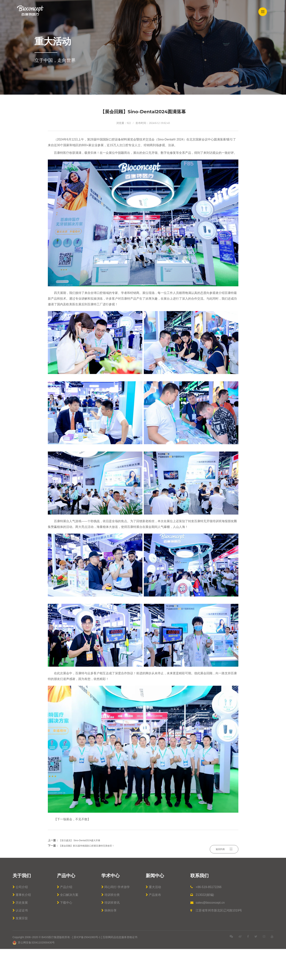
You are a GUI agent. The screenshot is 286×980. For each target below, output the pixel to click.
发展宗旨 (20, 949)
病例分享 (109, 941)
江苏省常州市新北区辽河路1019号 (216, 941)
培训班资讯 (111, 934)
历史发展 (20, 934)
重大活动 (153, 918)
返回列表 (224, 874)
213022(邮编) (202, 926)
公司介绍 (20, 918)
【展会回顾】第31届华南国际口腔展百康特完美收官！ (91, 877)
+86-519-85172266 (206, 918)
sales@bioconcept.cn (207, 934)
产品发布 (153, 926)
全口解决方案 (68, 926)
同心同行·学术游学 (115, 918)
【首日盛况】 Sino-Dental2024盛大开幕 (83, 871)
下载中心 (65, 934)
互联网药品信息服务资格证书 (120, 968)
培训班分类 (111, 926)
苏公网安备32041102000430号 (34, 974)
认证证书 (20, 941)
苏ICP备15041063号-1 (87, 968)
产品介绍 (65, 918)
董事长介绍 (22, 926)
